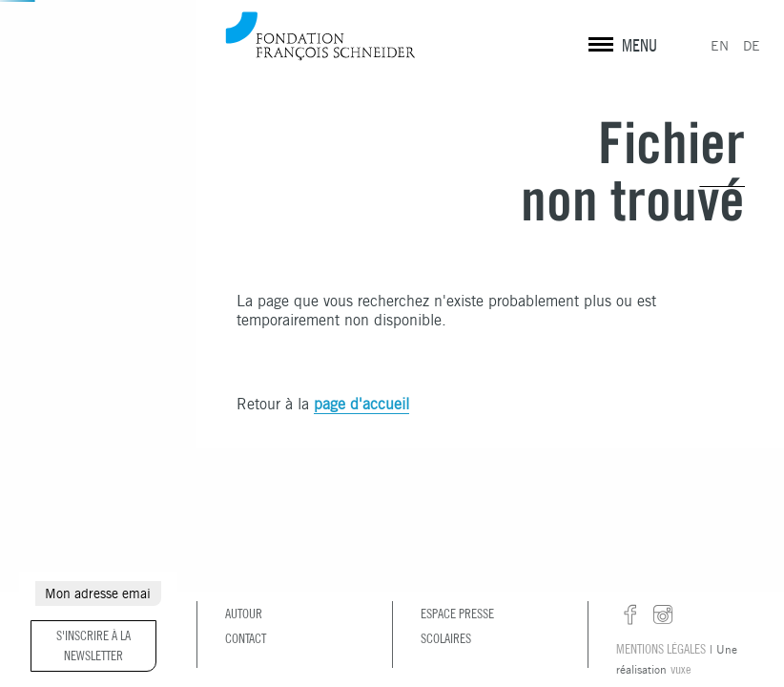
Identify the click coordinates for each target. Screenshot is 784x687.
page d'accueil (361, 404)
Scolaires (446, 638)
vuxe (681, 669)
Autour (244, 614)
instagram (663, 615)
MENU (640, 45)
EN (720, 46)
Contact (246, 638)
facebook (630, 615)
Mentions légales (661, 649)
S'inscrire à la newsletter (93, 645)
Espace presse (457, 614)
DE (752, 46)
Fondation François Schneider (320, 36)
